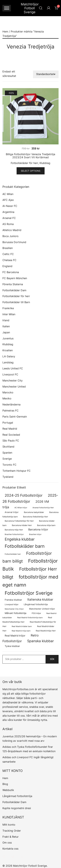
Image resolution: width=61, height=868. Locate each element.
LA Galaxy (9, 356)
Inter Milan (9, 314)
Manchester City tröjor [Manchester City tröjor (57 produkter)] (14, 609)
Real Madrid (10, 429)
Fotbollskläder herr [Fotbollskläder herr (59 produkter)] (13, 554)
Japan (6, 332)
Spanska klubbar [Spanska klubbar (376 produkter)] (41, 641)
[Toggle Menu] (7, 8)
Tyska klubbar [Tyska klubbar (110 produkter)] (12, 646)
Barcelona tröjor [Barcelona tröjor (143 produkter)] (38, 530)
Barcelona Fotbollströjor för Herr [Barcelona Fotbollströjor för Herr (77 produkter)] (19, 521)
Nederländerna (11, 404)
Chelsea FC (9, 260)
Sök (52, 659)
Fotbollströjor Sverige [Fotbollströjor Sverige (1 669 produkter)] (29, 593)
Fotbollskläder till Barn (16, 302)
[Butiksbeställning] (46, 74)
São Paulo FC (11, 441)
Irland (6, 320)
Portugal (8, 423)
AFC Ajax (8, 200)
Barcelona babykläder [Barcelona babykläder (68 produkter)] (34, 512)
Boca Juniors (10, 236)
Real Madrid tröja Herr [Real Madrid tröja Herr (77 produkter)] (46, 631)
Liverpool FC (10, 374)
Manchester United (14, 387)
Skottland (8, 447)
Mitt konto (9, 825)
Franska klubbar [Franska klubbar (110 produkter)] (13, 600)
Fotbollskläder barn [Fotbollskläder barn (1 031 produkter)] (25, 546)
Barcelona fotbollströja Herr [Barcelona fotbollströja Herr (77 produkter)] (36, 517)
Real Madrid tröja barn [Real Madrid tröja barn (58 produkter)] (21, 631)
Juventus (8, 338)
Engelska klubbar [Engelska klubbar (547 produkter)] (20, 539)
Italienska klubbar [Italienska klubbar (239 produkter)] (40, 599)
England (7, 266)
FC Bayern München (15, 278)
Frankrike (8, 308)
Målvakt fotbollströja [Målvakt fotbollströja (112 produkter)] (16, 613)
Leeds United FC (13, 368)
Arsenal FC (9, 218)
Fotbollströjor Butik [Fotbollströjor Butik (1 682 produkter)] (30, 565)
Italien (6, 326)
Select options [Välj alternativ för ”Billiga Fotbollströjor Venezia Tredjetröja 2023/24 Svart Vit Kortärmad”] (31, 171)
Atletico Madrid (12, 230)
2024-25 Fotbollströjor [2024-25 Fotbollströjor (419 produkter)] (24, 495)
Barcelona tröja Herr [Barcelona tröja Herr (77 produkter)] (14, 530)
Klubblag (45, 163)
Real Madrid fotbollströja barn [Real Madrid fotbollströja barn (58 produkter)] (30, 618)
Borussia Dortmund (14, 242)
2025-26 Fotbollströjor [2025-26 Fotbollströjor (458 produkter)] (30, 498)
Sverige (7, 459)
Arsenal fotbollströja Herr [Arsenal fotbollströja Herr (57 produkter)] (43, 508)
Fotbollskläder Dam (14, 290)
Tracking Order (12, 831)
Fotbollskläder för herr (24, 163)
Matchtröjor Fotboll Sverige (30, 8)
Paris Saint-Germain (15, 417)
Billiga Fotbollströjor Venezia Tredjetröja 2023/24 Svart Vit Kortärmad (30, 156)
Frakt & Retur (10, 837)
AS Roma (8, 224)
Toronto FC (9, 465)
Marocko (8, 392)
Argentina (8, 212)
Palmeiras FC (10, 411)
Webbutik (8, 790)
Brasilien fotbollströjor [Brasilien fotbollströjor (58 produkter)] (14, 534)
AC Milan (8, 194)
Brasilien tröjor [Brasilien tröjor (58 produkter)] (35, 534)
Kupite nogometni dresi (17, 808)
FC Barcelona (11, 272)
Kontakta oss (10, 849)
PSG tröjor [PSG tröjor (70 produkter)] (36, 613)
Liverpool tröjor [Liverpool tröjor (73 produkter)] (12, 604)
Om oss (7, 843)
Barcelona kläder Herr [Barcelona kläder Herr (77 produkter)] (22, 525)
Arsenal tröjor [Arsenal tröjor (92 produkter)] (12, 512)
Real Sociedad (11, 435)
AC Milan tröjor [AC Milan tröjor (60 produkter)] (21, 508)
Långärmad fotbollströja (17, 796)
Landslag (8, 362)
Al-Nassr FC (10, 206)
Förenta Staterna (13, 284)
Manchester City (13, 380)
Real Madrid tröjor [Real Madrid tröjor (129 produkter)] (15, 636)
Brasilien (8, 248)
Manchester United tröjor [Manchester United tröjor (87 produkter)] (42, 609)
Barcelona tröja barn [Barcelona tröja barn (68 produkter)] (46, 525)
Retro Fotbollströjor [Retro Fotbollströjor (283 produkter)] (20, 638)
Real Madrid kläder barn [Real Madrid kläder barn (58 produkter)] (22, 626)
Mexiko (7, 398)
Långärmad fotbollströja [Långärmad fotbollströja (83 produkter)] (36, 604)
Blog (5, 784)
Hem (5, 31)
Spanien (7, 453)
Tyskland (8, 477)
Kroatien (8, 350)
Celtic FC (8, 254)
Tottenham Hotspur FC (17, 471)
